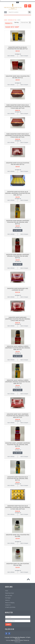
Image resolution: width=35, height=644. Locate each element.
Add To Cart (18, 230)
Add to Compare (24, 56)
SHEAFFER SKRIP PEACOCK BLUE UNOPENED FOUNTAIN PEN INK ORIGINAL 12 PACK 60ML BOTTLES (18, 507)
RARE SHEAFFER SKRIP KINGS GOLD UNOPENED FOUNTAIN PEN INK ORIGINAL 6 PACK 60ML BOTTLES (18, 107)
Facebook (6, 634)
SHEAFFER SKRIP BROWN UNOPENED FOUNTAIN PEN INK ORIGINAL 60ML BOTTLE (18, 222)
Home (5, 20)
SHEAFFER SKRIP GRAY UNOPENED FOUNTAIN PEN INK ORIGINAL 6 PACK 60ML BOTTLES (18, 416)
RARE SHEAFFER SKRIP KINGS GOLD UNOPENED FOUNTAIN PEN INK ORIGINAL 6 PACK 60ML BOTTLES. (18, 136)
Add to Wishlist (11, 56)
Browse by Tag (12, 20)
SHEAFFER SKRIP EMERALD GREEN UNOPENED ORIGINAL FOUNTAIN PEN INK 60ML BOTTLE (18, 382)
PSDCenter (18, 642)
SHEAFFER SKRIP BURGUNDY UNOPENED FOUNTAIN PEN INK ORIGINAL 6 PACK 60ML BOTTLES (18, 319)
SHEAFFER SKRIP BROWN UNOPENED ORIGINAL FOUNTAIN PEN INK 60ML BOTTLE (18, 256)
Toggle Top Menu (18, 2)
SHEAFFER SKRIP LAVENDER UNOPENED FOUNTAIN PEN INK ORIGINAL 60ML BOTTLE (18, 445)
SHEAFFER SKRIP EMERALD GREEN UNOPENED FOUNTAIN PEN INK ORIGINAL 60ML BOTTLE (18, 348)
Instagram (9, 634)
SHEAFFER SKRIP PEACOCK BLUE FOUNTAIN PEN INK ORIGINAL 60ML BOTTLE (18, 479)
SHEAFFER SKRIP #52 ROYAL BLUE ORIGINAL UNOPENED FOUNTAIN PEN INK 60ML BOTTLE (18, 193)
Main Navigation (5, 12)
